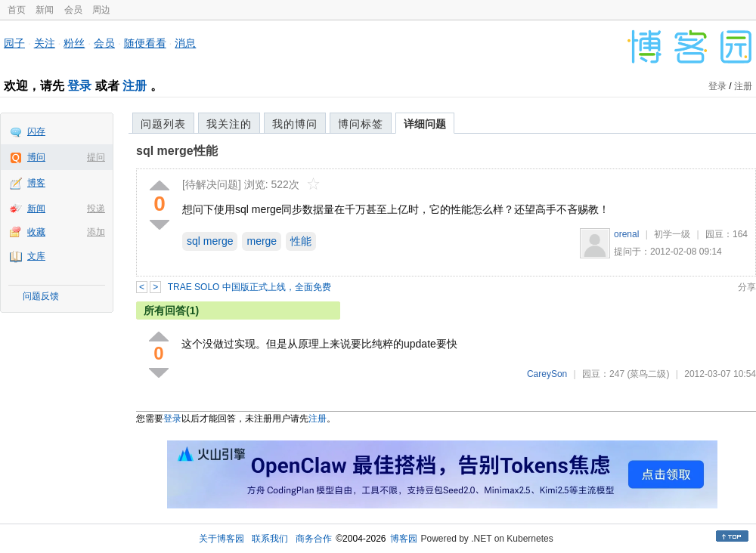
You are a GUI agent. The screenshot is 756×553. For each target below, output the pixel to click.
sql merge (210, 241)
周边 (101, 10)
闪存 (36, 131)
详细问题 (425, 124)
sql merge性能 (177, 151)
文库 (36, 256)
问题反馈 (41, 296)
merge (262, 241)
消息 (185, 43)
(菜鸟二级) (648, 374)
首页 (17, 10)
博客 (36, 183)
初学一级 (672, 234)
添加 (96, 232)
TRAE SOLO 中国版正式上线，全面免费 (249, 287)
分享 (747, 287)
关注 (45, 43)
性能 (301, 241)
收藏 (36, 232)
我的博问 (295, 124)
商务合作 (314, 539)
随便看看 (145, 43)
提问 (96, 157)
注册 (135, 86)
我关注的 (229, 124)
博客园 (404, 539)
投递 (96, 209)
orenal (626, 234)
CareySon (547, 374)
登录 (79, 86)
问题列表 (163, 124)
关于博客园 (222, 539)
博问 (36, 157)
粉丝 (74, 43)
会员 (73, 10)
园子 (14, 43)
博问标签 (361, 124)
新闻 (45, 10)
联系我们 (270, 539)
